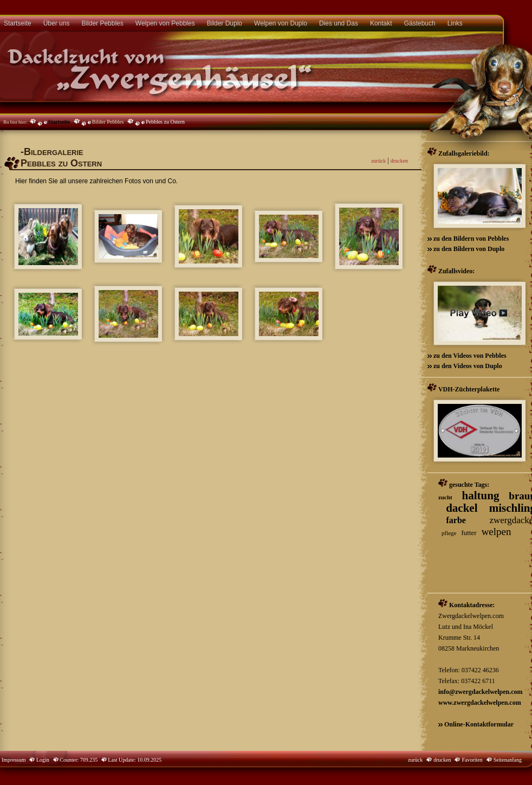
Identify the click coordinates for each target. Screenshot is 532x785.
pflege (449, 533)
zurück (378, 161)
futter (469, 533)
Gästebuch (420, 23)
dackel (462, 508)
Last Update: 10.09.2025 (134, 760)
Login (42, 760)
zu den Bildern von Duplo (468, 249)
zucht (445, 497)
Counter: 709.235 (83, 760)
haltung (481, 496)
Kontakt (381, 23)
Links (455, 23)
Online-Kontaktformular (479, 724)
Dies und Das (339, 23)
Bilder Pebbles (102, 23)
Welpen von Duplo (281, 23)
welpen (497, 532)
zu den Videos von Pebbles (469, 356)
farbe (456, 520)
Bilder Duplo (225, 23)
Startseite (59, 122)
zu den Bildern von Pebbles (470, 239)
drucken (399, 161)
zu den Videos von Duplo (467, 366)
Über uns (57, 23)
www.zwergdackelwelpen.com (480, 703)
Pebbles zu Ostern (165, 122)
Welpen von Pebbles (165, 23)
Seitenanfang (508, 760)
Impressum (14, 760)
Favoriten (472, 760)
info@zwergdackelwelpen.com (480, 692)
